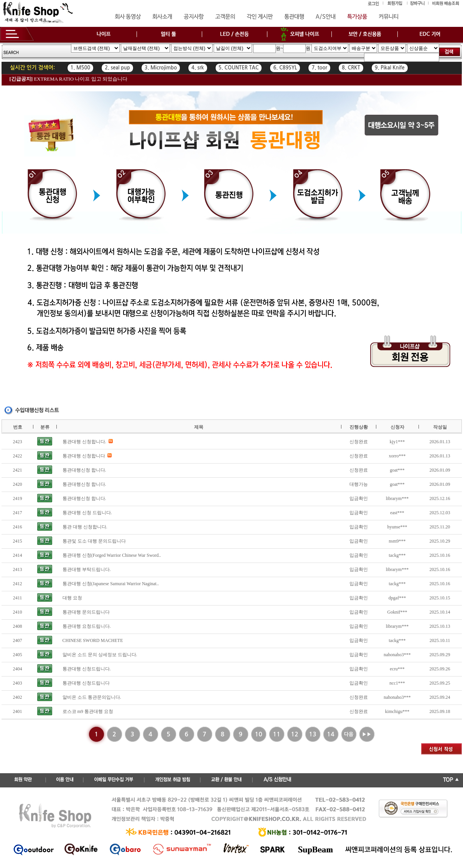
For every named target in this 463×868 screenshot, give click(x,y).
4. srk (198, 68)
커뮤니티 (389, 17)
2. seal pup (117, 68)
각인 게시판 (260, 17)
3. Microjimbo (161, 68)
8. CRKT (351, 68)
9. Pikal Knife (390, 68)
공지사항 (194, 17)
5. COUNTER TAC (239, 68)
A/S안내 (326, 17)
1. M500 (81, 68)
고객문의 (225, 17)
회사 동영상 (128, 17)
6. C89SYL (285, 68)
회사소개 (162, 17)
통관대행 (294, 17)
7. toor (319, 68)
